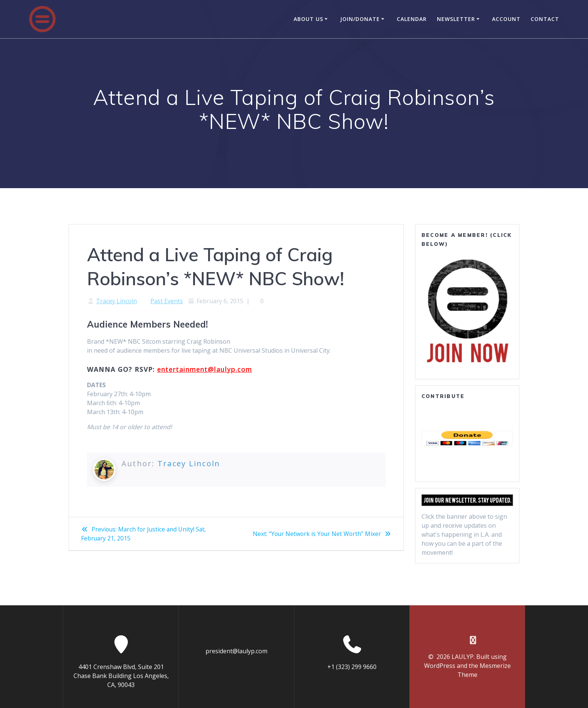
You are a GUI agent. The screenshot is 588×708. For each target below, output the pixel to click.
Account (506, 19)
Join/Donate (360, 19)
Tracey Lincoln (116, 301)
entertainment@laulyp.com (205, 369)
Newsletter (456, 19)
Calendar (412, 19)
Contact (545, 19)
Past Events (167, 301)
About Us (308, 19)
